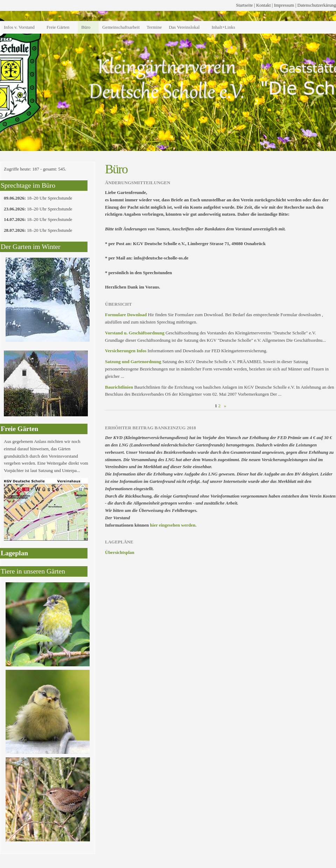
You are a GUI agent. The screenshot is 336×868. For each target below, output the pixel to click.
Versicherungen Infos (126, 351)
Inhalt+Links (223, 27)
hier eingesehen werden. (173, 525)
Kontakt (264, 5)
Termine (154, 27)
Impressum (284, 5)
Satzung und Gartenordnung (133, 362)
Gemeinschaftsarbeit (121, 27)
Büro (86, 27)
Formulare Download (126, 315)
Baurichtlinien (119, 387)
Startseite (244, 5)
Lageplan (14, 553)
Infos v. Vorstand (19, 27)
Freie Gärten (58, 27)
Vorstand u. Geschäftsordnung (135, 333)
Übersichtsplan (120, 552)
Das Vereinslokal (184, 27)
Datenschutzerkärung (317, 5)
